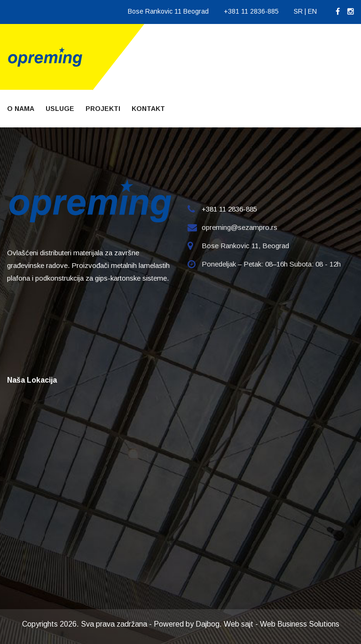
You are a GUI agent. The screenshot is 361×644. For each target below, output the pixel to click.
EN (312, 11)
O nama (21, 109)
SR (298, 11)
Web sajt (239, 624)
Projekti (103, 109)
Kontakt (148, 109)
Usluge (60, 109)
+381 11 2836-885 (251, 11)
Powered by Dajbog (187, 624)
